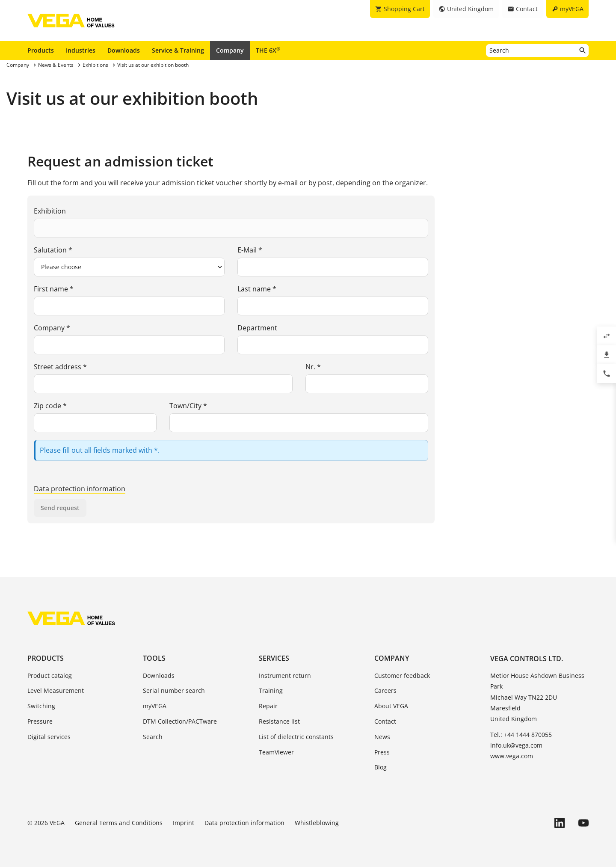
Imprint (184, 823)
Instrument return (285, 675)
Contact (385, 721)
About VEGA (391, 706)
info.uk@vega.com (516, 745)
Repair (268, 706)
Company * (52, 328)
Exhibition (50, 211)
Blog (381, 767)
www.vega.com (512, 756)
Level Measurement (56, 690)
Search (153, 737)
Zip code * (50, 406)
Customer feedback (402, 675)
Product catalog (50, 675)
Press (382, 752)
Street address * (60, 367)
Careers (385, 690)
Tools (154, 658)
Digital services (49, 737)
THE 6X (268, 50)
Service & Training (178, 50)
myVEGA (155, 706)
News (382, 737)
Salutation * (53, 250)
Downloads (124, 50)
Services (274, 658)
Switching (41, 706)
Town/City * (188, 406)
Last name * (257, 289)
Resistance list (279, 721)
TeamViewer (276, 752)
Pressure (40, 721)
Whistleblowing (317, 823)
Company (230, 50)
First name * (54, 289)
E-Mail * (250, 250)
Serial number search (174, 690)
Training (271, 690)
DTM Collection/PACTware (180, 721)
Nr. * (313, 367)
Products (41, 50)
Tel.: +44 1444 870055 (521, 735)
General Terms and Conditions (119, 823)
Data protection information (80, 489)
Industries (81, 50)
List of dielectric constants (296, 737)
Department (257, 328)
